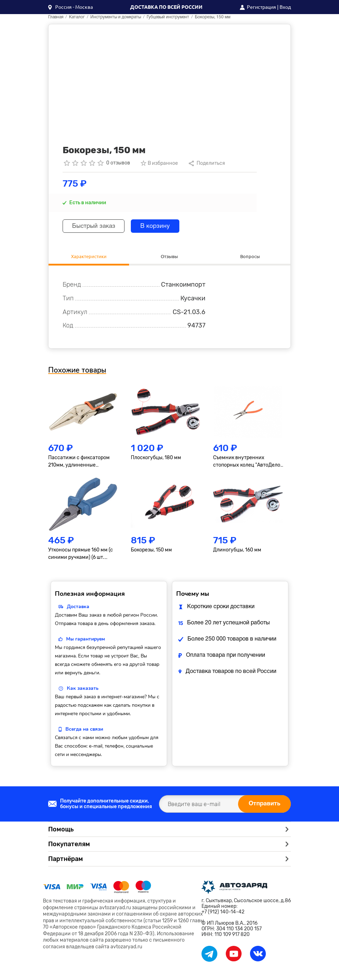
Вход (285, 7)
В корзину (162, 226)
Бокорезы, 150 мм (151, 551)
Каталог (77, 17)
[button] (71, 7)
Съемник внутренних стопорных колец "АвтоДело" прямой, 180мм (248, 463)
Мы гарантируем (85, 640)
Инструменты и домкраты (116, 17)
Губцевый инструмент (168, 17)
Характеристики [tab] (89, 257)
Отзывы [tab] (169, 257)
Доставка (78, 608)
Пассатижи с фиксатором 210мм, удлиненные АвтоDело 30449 (79, 463)
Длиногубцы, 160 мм (237, 551)
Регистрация (261, 7)
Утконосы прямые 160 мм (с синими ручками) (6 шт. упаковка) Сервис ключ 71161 (82, 555)
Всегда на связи (84, 731)
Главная (56, 17)
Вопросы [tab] (250, 257)
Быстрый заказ (96, 226)
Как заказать (83, 690)
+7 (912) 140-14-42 (223, 913)
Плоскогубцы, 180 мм (156, 459)
